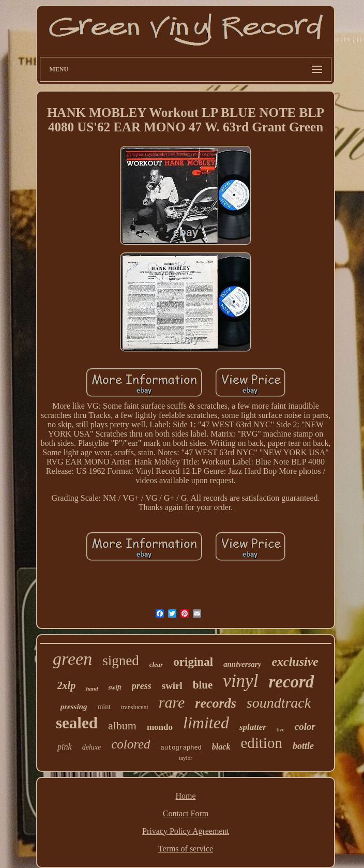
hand (92, 689)
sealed (77, 723)
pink (65, 747)
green (72, 659)
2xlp (67, 685)
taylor (186, 758)
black (221, 747)
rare (172, 702)
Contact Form (186, 813)
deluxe (92, 747)
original (193, 662)
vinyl (240, 681)
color (305, 727)
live (280, 730)
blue (203, 685)
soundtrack (279, 703)
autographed (181, 748)
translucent (135, 707)
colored (131, 744)
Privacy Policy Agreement (186, 831)
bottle (303, 746)
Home (185, 796)
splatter (253, 727)
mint (104, 707)
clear (156, 664)
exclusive (295, 662)
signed (121, 661)
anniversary (242, 664)
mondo (160, 727)
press (142, 686)
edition (261, 743)
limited (206, 723)
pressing (74, 707)
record (291, 682)
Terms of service (186, 849)
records (215, 703)
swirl (172, 686)
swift (115, 687)
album (122, 725)
